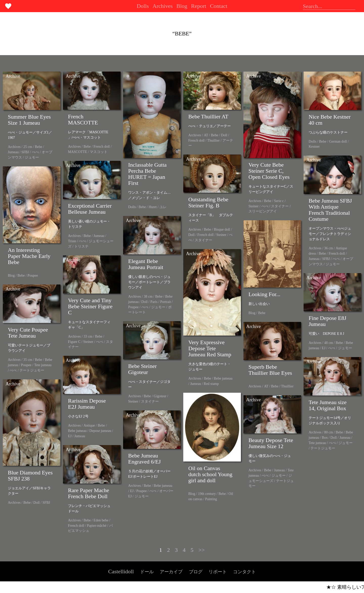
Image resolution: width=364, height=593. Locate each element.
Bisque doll (222, 229)
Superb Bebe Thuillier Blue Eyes (270, 370)
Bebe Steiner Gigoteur (142, 369)
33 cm (88, 336)
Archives (163, 6)
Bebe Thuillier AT (208, 116)
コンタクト (244, 572)
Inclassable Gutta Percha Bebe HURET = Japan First (147, 174)
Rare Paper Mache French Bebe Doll (88, 493)
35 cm (28, 360)
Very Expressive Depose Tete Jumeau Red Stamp (210, 348)
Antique (89, 425)
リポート (218, 572)
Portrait (166, 302)
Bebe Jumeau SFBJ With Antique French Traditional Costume (330, 210)
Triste (72, 241)
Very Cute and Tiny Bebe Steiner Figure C (90, 306)
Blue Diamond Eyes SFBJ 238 (30, 476)
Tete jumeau (43, 365)
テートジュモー (32, 370)
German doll (338, 141)
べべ (35, 152)
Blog (182, 6)
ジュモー (32, 157)
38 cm (148, 296)
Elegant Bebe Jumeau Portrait (146, 264)
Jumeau (13, 152)
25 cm (28, 147)
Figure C (74, 342)
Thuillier (213, 140)
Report (199, 6)
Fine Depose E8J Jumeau (327, 321)
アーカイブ (171, 572)
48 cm (328, 343)
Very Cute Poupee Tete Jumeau (28, 333)
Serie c (279, 201)
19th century (207, 494)
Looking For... (264, 294)
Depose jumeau (100, 431)
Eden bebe (101, 520)
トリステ (81, 246)
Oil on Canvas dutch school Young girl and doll (210, 474)
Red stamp (211, 384)
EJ (324, 348)
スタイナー (280, 206)
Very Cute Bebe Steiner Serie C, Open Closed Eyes (269, 171)
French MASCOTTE (83, 119)
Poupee (33, 276)
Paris (154, 302)
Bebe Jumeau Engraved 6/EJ (144, 459)
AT (206, 135)
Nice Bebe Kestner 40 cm (330, 120)
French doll (102, 147)
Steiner (254, 206)
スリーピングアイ (263, 211)
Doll (224, 135)
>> (202, 550)
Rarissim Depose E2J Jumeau (87, 404)
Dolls (143, 6)
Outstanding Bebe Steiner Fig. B (208, 202)
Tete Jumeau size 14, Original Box (328, 405)
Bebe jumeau (223, 378)
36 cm (328, 248)
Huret (153, 207)
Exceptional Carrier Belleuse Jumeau (90, 209)
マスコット (99, 152)
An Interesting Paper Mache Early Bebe (29, 256)
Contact (219, 6)
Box (325, 438)
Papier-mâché (97, 526)
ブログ (196, 572)
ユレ (163, 207)
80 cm (328, 432)
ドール (147, 572)
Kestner (314, 147)
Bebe (39, 147)
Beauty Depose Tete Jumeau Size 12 (271, 443)
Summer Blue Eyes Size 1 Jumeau (29, 120)
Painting (211, 499)
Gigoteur (160, 396)
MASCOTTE (77, 152)
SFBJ (25, 152)
